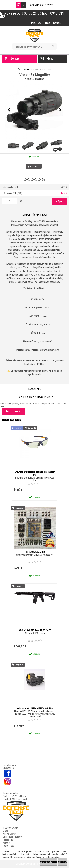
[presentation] (9, 110)
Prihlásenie (36, 23)
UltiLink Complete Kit (35, 552)
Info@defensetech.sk (18, 799)
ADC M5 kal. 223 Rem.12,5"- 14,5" (35, 630)
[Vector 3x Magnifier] (34, 110)
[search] (53, 47)
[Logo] (35, 35)
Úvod (20, 69)
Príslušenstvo (29, 69)
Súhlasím (62, 862)
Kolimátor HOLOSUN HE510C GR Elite (35, 709)
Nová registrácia (53, 23)
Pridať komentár (13, 411)
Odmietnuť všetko (49, 862)
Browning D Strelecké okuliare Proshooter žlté (35, 473)
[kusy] (10, 201)
